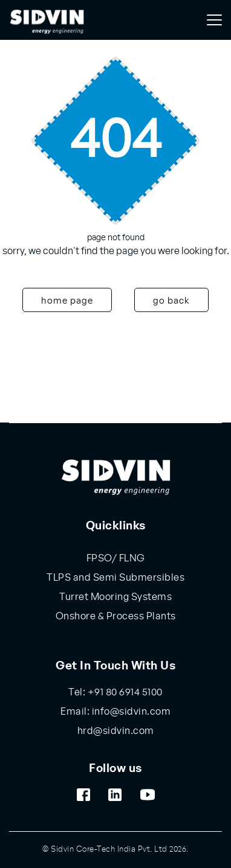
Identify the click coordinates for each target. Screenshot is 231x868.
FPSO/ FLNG (116, 558)
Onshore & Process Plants (116, 616)
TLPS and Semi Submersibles (115, 578)
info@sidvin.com (130, 712)
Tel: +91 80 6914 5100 (115, 692)
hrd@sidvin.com (116, 731)
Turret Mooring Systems (115, 597)
